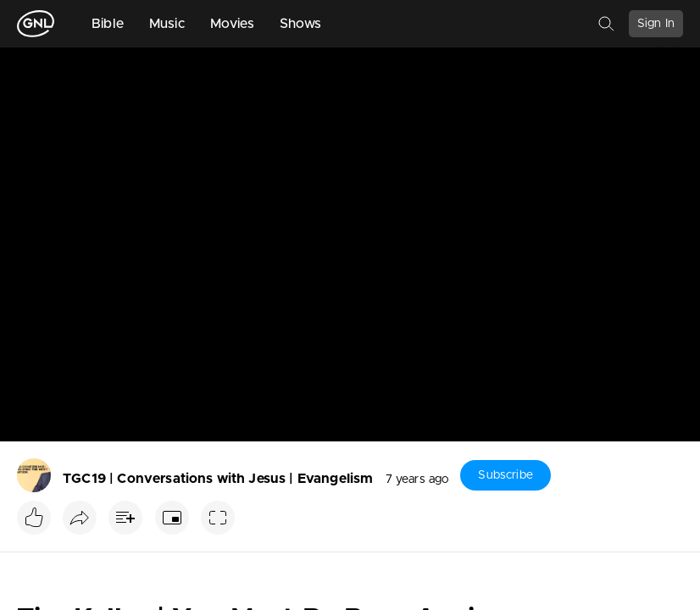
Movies (232, 24)
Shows (301, 24)
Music (167, 24)
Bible (108, 24)
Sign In (656, 24)
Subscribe (505, 475)
